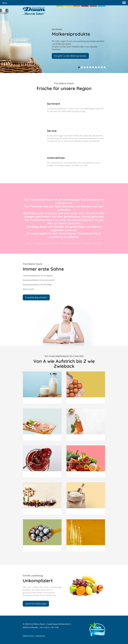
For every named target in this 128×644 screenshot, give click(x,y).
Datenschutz (28, 636)
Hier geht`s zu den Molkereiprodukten (71, 55)
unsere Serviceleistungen (25, 604)
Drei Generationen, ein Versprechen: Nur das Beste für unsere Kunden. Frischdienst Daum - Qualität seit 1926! (76, 172)
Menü (5, 3)
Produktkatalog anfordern (36, 297)
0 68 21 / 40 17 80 (51, 627)
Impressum (40, 636)
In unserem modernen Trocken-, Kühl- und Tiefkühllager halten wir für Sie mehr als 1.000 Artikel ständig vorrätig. (76, 118)
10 (104, 67)
